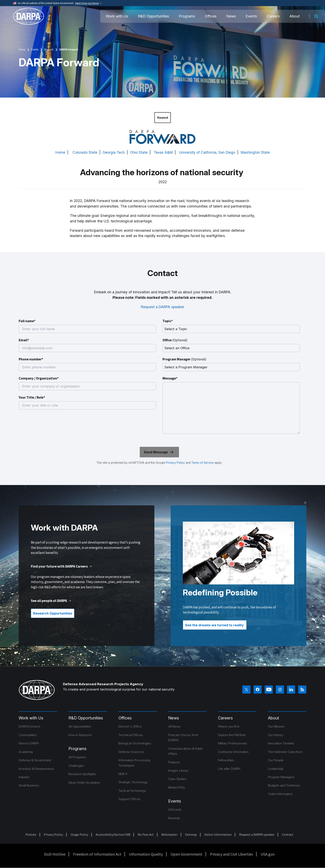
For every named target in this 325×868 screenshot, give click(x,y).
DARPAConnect (29, 726)
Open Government (186, 854)
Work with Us (117, 16)
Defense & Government (35, 760)
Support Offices (129, 799)
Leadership (276, 769)
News (231, 16)
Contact (288, 834)
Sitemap (191, 834)
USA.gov (268, 854)
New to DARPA (29, 743)
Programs (187, 16)
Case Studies (177, 779)
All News (174, 726)
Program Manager (184, 359)
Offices (211, 16)
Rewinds (49, 49)
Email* (24, 340)
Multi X (123, 774)
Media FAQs (177, 787)
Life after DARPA (229, 769)
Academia (26, 752)
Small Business (29, 785)
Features (174, 762)
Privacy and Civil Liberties (231, 854)
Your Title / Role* (32, 397)
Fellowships (226, 760)
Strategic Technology (133, 782)
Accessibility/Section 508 (113, 834)
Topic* (168, 321)
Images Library (178, 771)
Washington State (255, 152)
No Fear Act (146, 834)
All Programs (77, 757)
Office (175, 340)
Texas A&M (163, 152)
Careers (273, 16)
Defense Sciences (131, 752)
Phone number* (31, 359)
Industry (24, 777)
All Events (175, 810)
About (295, 16)
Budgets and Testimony (284, 785)
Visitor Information (280, 794)
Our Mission (276, 726)
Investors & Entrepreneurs (36, 769)
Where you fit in (229, 726)
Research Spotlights (82, 774)
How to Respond (80, 735)
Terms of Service (202, 463)
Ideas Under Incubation (84, 783)
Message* (170, 378)
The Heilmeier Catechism (285, 752)
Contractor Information (233, 752)
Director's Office (130, 726)
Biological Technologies (135, 743)
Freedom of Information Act (97, 854)
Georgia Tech (114, 152)
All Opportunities (80, 726)
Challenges (76, 766)
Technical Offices (131, 735)
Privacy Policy (175, 463)
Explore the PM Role (232, 735)
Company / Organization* (39, 378)
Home (22, 49)
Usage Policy (79, 834)
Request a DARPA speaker (163, 307)
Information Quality (146, 854)
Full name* (27, 321)
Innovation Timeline (281, 743)
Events (251, 16)
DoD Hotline (55, 854)
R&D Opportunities (153, 16)
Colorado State (85, 152)
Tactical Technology (132, 791)
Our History (276, 735)
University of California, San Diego (207, 152)
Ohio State (139, 152)
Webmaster (169, 834)
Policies (31, 834)
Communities (28, 735)
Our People (276, 760)
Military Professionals (232, 743)
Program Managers (281, 777)
